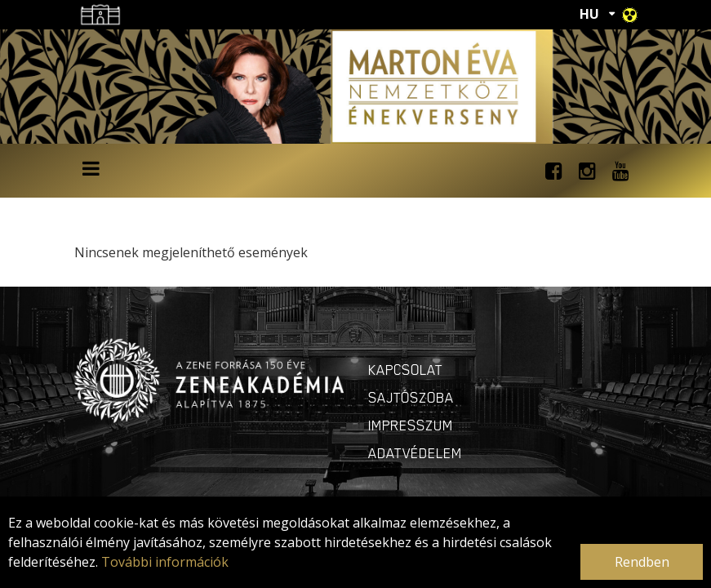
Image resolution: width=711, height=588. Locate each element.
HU (589, 14)
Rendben (642, 562)
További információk (165, 562)
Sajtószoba (411, 398)
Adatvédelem (415, 453)
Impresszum (411, 425)
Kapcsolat (406, 370)
